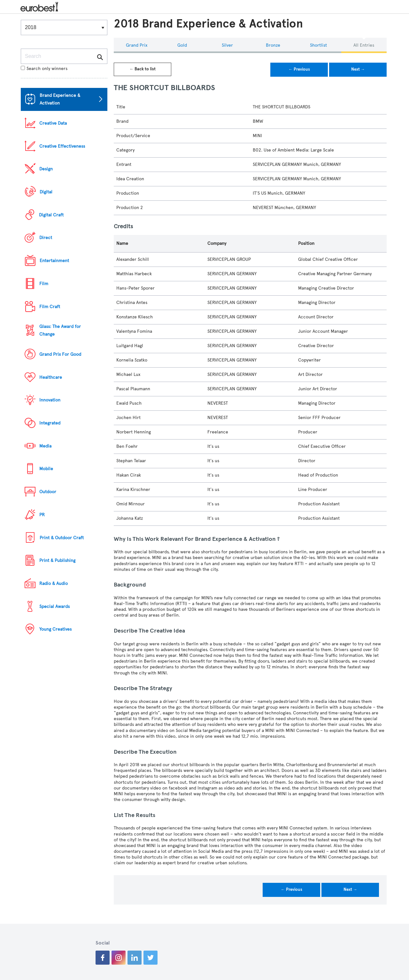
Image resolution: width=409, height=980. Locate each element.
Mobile (46, 469)
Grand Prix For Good (60, 354)
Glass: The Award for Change (60, 330)
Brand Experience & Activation (60, 99)
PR (42, 515)
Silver (227, 45)
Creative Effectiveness (62, 146)
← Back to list (143, 69)
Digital (46, 192)
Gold (182, 45)
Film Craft (50, 307)
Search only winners (44, 69)
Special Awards (54, 607)
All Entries (364, 45)
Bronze (273, 45)
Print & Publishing (57, 560)
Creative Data (53, 123)
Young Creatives (55, 629)
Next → (358, 69)
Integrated (50, 423)
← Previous (299, 69)
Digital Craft (51, 215)
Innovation (50, 400)
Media (45, 446)
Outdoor (48, 492)
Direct (46, 238)
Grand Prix (137, 45)
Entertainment (54, 261)
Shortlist (318, 45)
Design (46, 169)
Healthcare (51, 377)
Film (44, 284)
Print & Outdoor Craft (62, 538)
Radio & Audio (54, 583)
